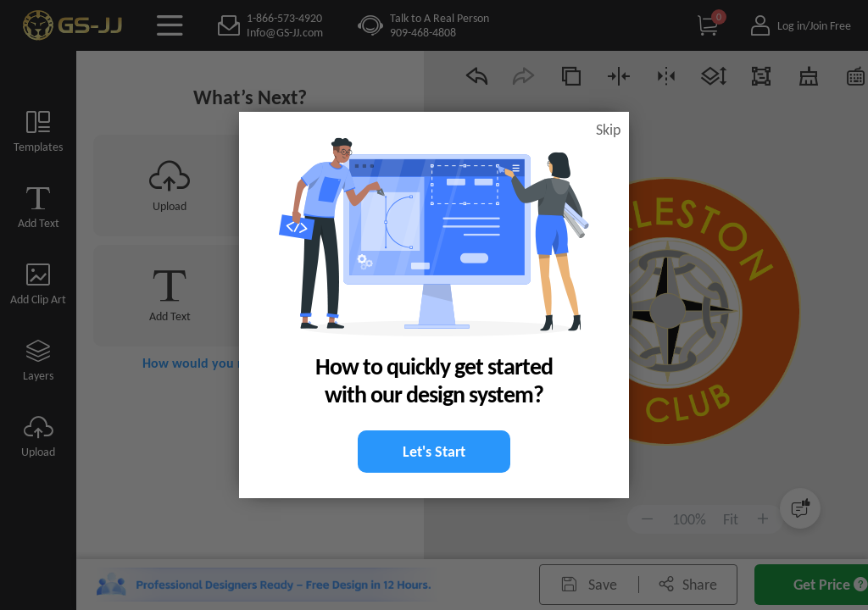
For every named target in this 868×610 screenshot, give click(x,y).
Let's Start (434, 452)
